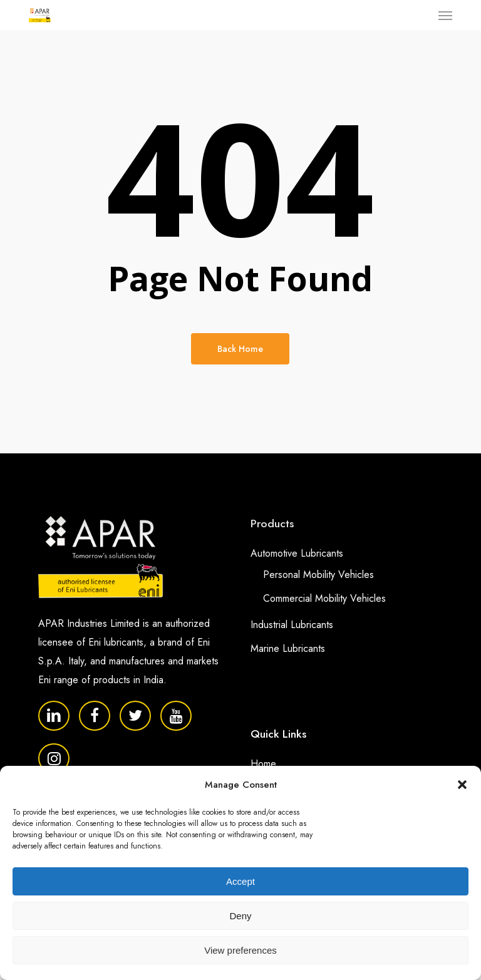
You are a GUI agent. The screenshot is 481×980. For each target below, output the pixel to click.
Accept (240, 881)
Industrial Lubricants (292, 625)
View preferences (240, 950)
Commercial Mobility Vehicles (324, 598)
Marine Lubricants (288, 648)
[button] (462, 785)
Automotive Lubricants (297, 553)
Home (263, 764)
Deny (240, 916)
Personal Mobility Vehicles (318, 575)
